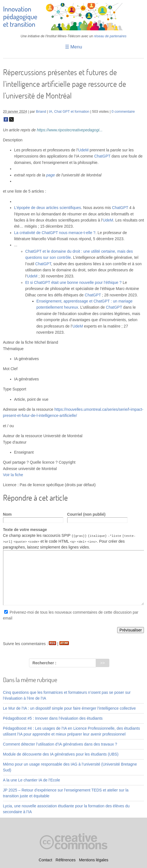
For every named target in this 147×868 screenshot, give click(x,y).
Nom (7, 514)
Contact (45, 860)
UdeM (83, 150)
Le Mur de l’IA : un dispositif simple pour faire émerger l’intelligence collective (69, 708)
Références (66, 860)
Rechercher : (44, 663)
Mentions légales (94, 860)
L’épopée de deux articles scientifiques (48, 208)
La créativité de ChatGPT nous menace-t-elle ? (55, 233)
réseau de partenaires (110, 36)
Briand (41, 112)
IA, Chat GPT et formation (69, 112)
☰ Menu (74, 47)
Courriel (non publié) (86, 514)
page (51, 175)
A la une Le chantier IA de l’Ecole (32, 780)
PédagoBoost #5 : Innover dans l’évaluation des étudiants (53, 718)
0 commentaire (123, 112)
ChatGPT (102, 156)
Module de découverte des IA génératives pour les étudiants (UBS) (61, 754)
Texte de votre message (25, 530)
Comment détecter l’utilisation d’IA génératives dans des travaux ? (60, 744)
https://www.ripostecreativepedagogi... (70, 130)
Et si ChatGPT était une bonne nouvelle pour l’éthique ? (73, 282)
